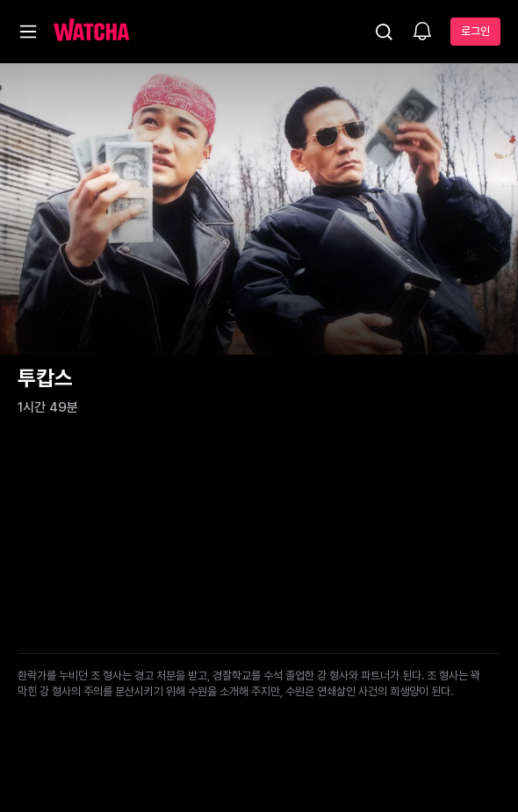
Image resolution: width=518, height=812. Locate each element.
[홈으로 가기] (91, 32)
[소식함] (422, 32)
